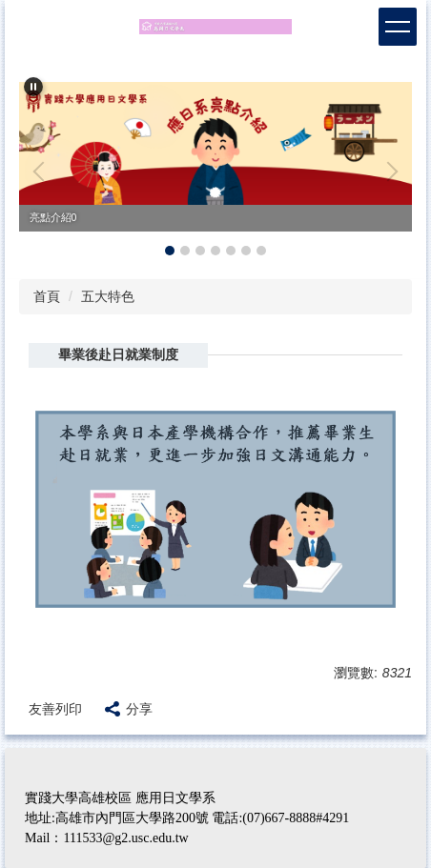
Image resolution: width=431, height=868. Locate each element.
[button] (33, 87)
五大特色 (108, 296)
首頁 (47, 296)
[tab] (170, 251)
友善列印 (55, 709)
